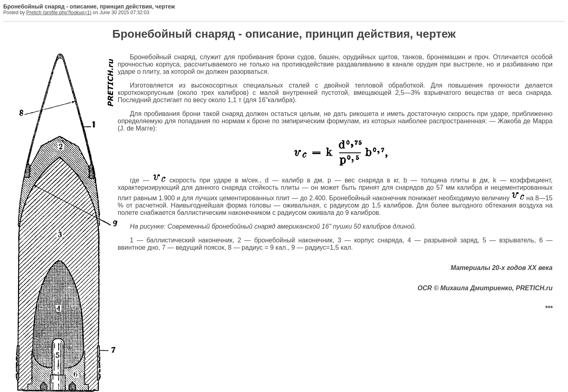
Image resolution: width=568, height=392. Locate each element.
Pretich (34, 13)
